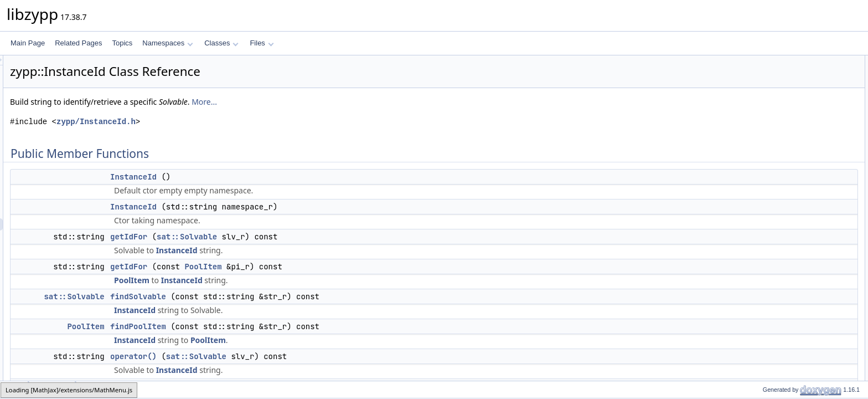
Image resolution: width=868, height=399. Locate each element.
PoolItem (341, 267)
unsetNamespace (779, 220)
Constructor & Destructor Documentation (804, 269)
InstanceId (272, 177)
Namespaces (167, 43)
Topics (122, 43)
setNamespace (776, 208)
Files (262, 43)
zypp (15, 389)
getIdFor (267, 237)
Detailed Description (774, 257)
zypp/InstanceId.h (234, 122)
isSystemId (770, 183)
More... (343, 102)
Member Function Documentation (794, 305)
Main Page (28, 43)
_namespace (773, 244)
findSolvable (277, 296)
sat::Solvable (325, 237)
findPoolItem (277, 326)
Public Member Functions (782, 62)
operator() (272, 356)
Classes (221, 43)
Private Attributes (770, 232)
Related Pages (78, 43)
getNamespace (776, 196)
